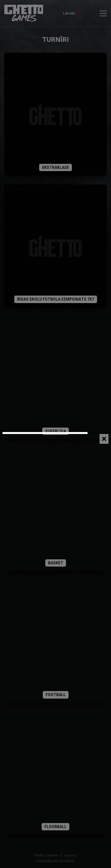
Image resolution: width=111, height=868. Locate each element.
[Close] (104, 439)
